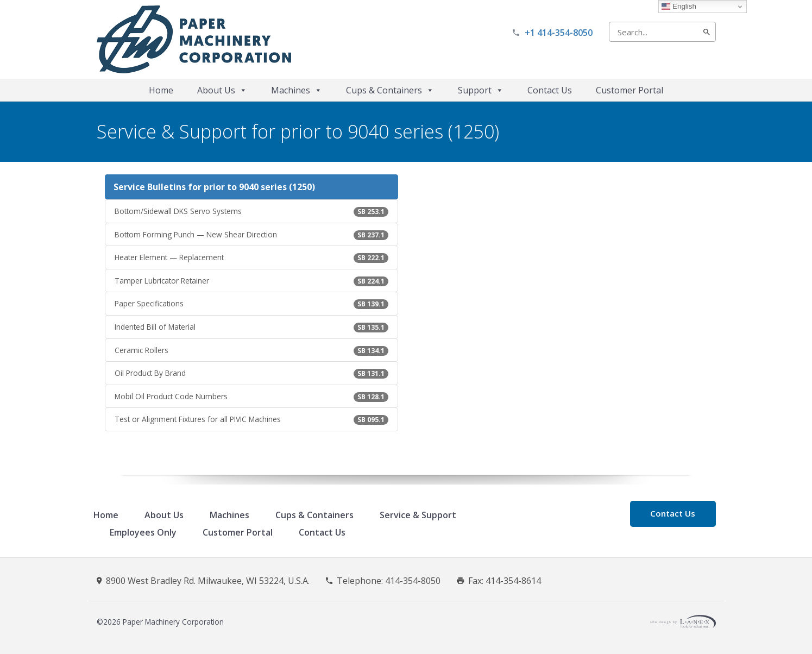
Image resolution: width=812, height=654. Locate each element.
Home (161, 90)
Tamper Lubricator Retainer (251, 281)
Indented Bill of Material (251, 327)
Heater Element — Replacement (251, 257)
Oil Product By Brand (251, 373)
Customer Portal (630, 90)
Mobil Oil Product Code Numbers (251, 397)
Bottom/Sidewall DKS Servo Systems (251, 211)
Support (481, 90)
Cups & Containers (390, 90)
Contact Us (550, 90)
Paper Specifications (251, 304)
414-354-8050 (413, 581)
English (679, 7)
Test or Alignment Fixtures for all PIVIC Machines (251, 419)
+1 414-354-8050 (559, 33)
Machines (297, 90)
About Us (222, 90)
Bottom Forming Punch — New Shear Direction (251, 235)
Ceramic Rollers (251, 350)
